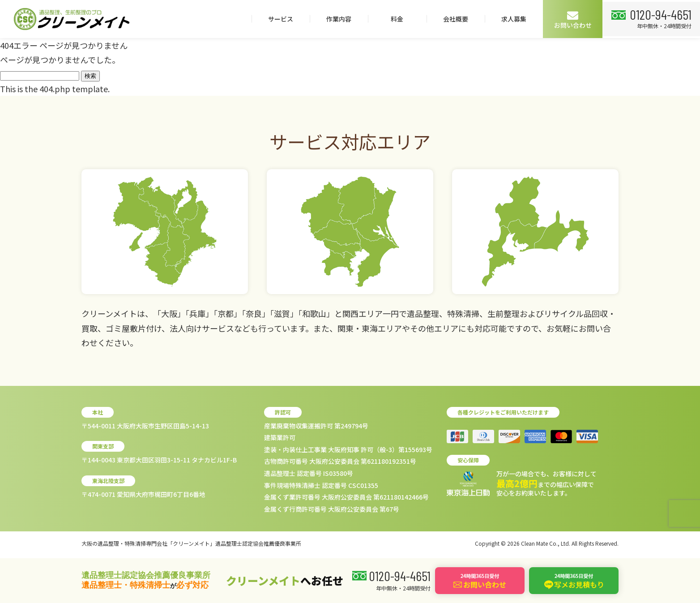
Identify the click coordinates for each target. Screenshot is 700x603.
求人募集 (511, 19)
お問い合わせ (570, 19)
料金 (394, 19)
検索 (90, 76)
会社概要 (453, 19)
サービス (278, 19)
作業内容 (336, 19)
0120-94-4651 (659, 14)
